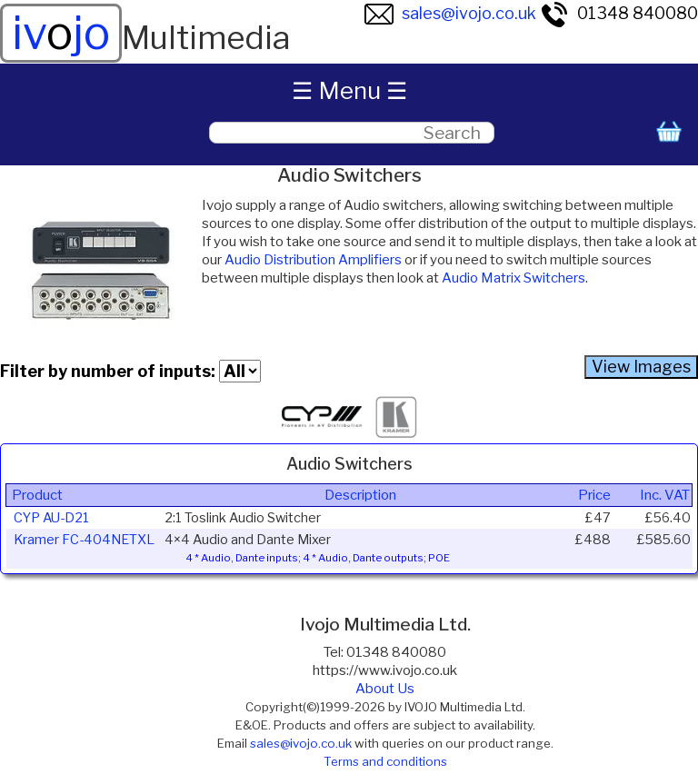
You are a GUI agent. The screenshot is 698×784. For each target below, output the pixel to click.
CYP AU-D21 (51, 518)
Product (37, 495)
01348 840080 (619, 13)
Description (360, 495)
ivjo (61, 33)
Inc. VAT (665, 495)
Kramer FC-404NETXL (84, 540)
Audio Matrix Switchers (514, 278)
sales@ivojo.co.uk (450, 13)
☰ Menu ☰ (349, 90)
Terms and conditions (385, 761)
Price (594, 495)
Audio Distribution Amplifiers (313, 260)
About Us (385, 689)
